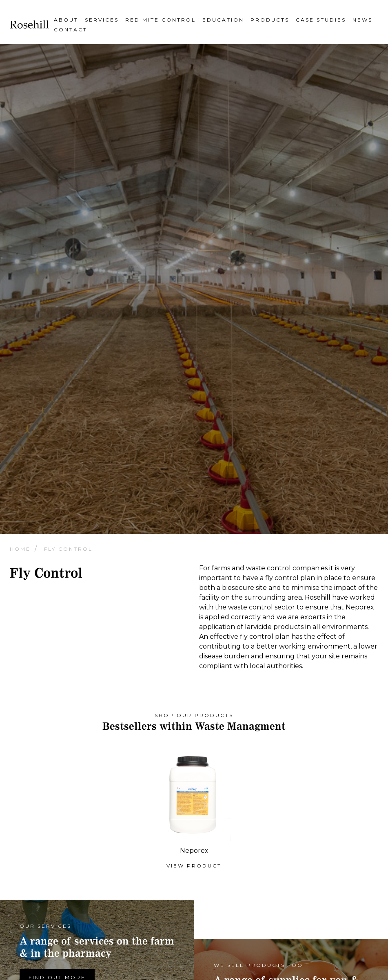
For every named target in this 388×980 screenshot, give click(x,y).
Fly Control (68, 549)
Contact (71, 30)
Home (21, 549)
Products (270, 20)
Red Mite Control (161, 20)
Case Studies (321, 20)
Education (223, 20)
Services (102, 20)
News (363, 20)
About (66, 20)
